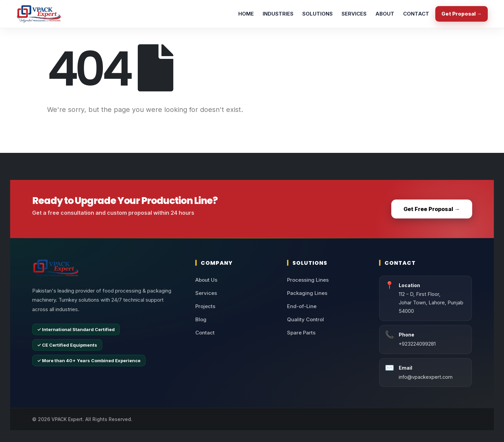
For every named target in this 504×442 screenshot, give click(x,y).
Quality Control (305, 319)
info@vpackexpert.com (426, 377)
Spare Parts (301, 333)
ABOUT (385, 14)
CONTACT (416, 14)
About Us (206, 280)
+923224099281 (417, 344)
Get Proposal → (462, 14)
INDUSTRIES (278, 14)
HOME (246, 14)
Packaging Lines (307, 293)
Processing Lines (308, 280)
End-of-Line (302, 306)
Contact (205, 333)
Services (206, 293)
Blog (201, 319)
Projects (205, 306)
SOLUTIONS (317, 14)
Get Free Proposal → (432, 209)
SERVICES (354, 14)
